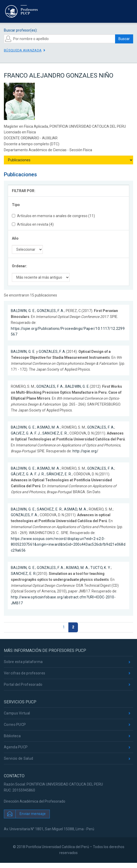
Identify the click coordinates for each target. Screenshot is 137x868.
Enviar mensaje (33, 814)
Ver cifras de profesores (25, 673)
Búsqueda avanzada (23, 50)
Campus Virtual (17, 713)
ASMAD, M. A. (49, 427)
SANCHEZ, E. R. (55, 433)
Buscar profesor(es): (21, 30)
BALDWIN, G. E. (23, 311)
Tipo (16, 205)
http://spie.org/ (85, 451)
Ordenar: (19, 266)
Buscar (124, 39)
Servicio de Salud (18, 758)
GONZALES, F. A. (51, 311)
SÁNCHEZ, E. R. (59, 474)
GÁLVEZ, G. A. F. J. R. (28, 474)
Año (15, 238)
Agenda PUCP (16, 747)
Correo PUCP (15, 725)
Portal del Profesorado (23, 684)
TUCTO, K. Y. (101, 568)
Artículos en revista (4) (33, 224)
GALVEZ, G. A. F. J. (26, 433)
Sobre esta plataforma (23, 662)
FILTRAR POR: (24, 191)
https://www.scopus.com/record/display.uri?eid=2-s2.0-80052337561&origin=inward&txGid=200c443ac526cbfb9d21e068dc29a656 (68, 545)
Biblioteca (12, 736)
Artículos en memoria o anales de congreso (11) (53, 216)
